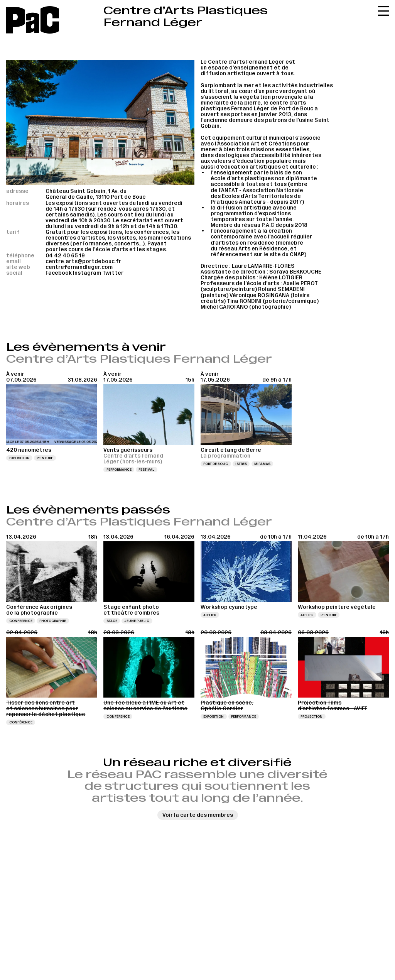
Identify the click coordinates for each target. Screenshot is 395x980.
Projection (311, 716)
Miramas (262, 464)
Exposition (19, 458)
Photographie (53, 621)
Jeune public (137, 621)
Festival (146, 470)
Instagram (87, 273)
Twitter (113, 273)
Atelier (210, 615)
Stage (112, 621)
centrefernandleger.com (79, 267)
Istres (241, 464)
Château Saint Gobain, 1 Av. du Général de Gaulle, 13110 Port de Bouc (95, 194)
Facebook (59, 273)
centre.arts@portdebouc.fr (83, 261)
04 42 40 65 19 (65, 256)
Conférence (21, 621)
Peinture (45, 458)
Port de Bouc (216, 464)
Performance (119, 470)
